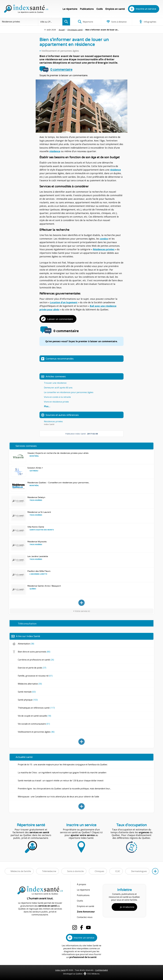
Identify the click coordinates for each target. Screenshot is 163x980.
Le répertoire (70, 9)
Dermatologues (139, 871)
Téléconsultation (27, 624)
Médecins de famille (21, 871)
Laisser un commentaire (60, 319)
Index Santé (60, 970)
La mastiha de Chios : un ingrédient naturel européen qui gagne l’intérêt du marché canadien (62, 773)
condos (104, 239)
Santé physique (28, 700)
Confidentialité (102, 970)
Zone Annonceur (86, 912)
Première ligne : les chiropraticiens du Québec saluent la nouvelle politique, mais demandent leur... (64, 789)
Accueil (62, 30)
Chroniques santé (75, 30)
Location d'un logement (64, 302)
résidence (55, 151)
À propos (81, 884)
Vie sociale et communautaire (34, 724)
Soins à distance (116, 22)
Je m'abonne (127, 907)
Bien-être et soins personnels (34, 652)
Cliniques (99, 871)
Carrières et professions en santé (36, 660)
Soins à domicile (75, 871)
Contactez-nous (85, 917)
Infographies (148, 22)
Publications (87, 9)
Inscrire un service (146, 9)
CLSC (118, 871)
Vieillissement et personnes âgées (60, 51)
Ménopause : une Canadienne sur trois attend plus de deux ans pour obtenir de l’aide (58, 797)
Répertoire (85, 22)
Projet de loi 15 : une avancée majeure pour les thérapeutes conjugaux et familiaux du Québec (63, 765)
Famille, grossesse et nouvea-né (35, 676)
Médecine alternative (30, 684)
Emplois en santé (115, 9)
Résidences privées (104, 249)
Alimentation (26, 644)
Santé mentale (27, 692)
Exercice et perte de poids (32, 668)
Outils (100, 9)
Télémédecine (49, 871)
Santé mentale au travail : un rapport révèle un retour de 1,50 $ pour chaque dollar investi (61, 781)
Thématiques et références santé (36, 708)
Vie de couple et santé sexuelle (34, 716)
